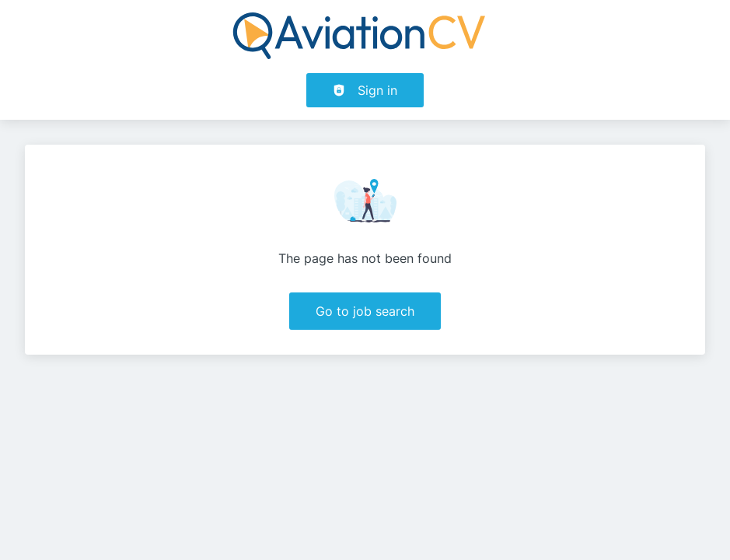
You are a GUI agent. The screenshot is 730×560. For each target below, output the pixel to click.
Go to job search (365, 311)
